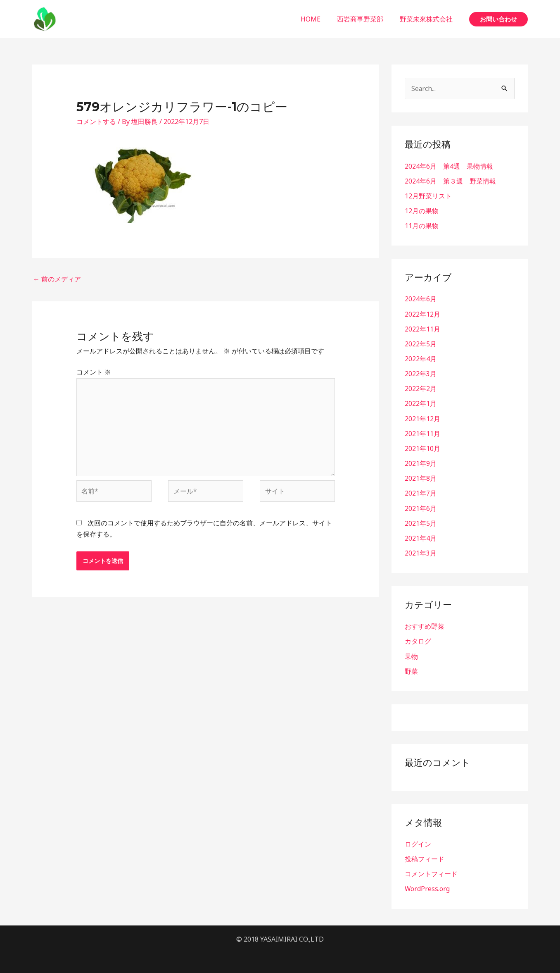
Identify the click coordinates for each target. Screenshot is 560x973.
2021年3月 (421, 552)
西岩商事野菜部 (365, 19)
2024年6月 (421, 299)
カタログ (418, 640)
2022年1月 (421, 403)
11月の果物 (422, 226)
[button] (498, 19)
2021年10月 (422, 448)
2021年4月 (421, 537)
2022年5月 (421, 343)
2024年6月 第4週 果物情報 (449, 166)
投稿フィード (425, 857)
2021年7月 (421, 492)
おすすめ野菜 (425, 625)
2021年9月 (421, 463)
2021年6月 (421, 507)
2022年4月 (421, 358)
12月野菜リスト (428, 196)
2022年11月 (422, 329)
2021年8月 (421, 477)
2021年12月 (422, 418)
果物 (411, 655)
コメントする (96, 122)
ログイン (418, 842)
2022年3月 (421, 373)
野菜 (411, 670)
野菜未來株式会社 (428, 19)
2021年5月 (421, 522)
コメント (94, 372)
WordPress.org (427, 887)
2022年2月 (421, 388)
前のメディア (57, 279)
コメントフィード (431, 872)
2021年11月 (422, 433)
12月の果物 (422, 211)
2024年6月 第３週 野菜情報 (450, 181)
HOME (319, 19)
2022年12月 (422, 314)
